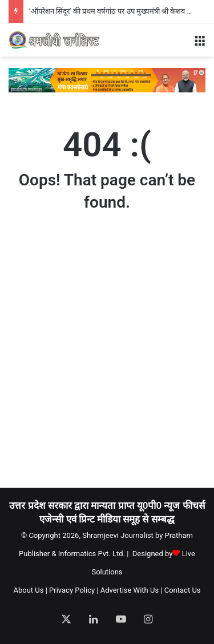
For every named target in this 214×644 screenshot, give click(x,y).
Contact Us (183, 590)
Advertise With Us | (132, 590)
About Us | (30, 590)
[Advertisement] (107, 360)
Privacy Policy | (74, 590)
